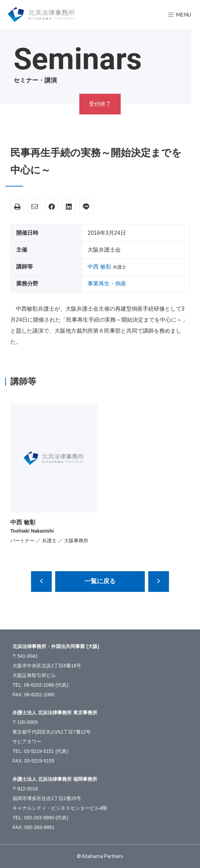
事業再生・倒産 (107, 284)
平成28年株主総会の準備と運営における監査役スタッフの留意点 (159, 582)
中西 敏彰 (99, 267)
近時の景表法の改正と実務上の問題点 (41, 582)
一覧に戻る (100, 581)
